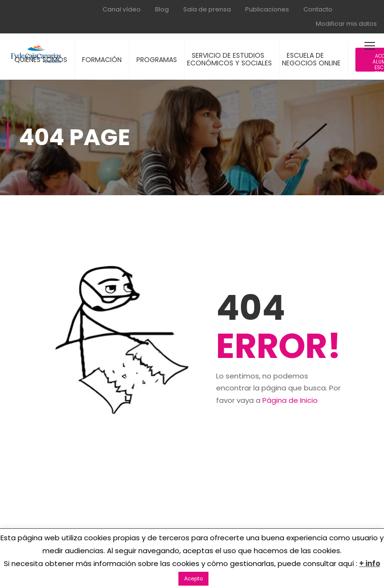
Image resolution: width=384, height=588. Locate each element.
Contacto (318, 9)
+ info (370, 563)
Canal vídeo (122, 9)
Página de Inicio (290, 400)
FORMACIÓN (102, 60)
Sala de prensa (207, 9)
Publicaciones (267, 9)
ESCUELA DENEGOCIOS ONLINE (311, 59)
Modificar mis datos (346, 24)
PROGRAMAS (157, 60)
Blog (162, 9)
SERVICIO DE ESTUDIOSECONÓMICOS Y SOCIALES (229, 59)
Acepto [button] (193, 578)
